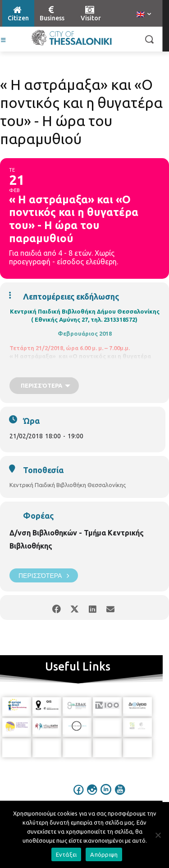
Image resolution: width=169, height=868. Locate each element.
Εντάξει (66, 854)
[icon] (78, 796)
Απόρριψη (104, 854)
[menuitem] (144, 15)
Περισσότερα (44, 575)
